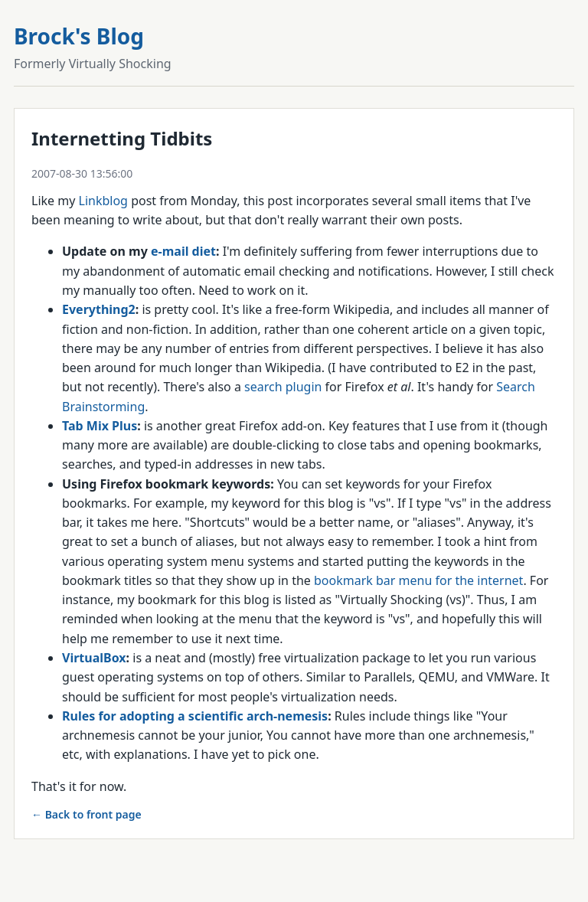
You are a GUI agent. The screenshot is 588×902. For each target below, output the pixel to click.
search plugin (283, 387)
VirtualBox (94, 658)
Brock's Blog (79, 36)
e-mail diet (183, 251)
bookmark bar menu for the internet (418, 580)
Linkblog (103, 201)
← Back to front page (87, 814)
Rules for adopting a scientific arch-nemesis (195, 716)
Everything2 (99, 309)
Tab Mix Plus (100, 426)
